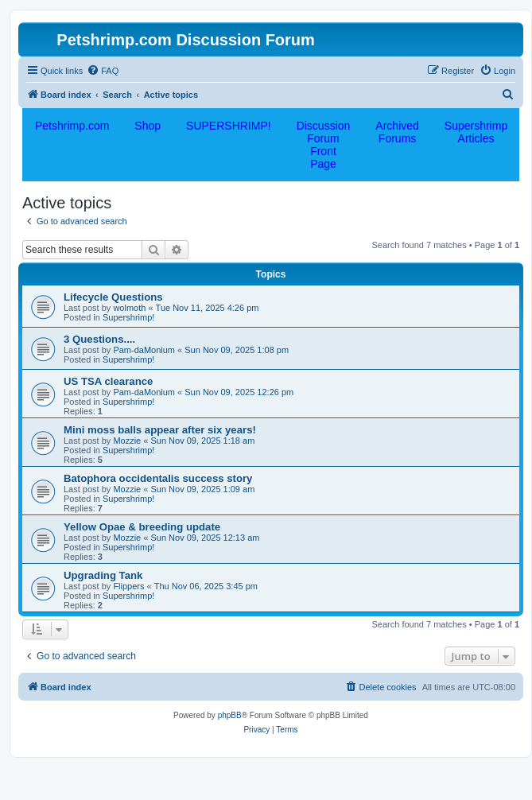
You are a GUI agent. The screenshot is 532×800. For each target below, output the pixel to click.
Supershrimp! (128, 317)
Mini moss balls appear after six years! (160, 430)
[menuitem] (103, 71)
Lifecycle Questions (113, 297)
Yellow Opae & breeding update (142, 527)
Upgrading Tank (103, 575)
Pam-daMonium (144, 350)
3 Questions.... (99, 339)
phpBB (230, 715)
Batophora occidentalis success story (158, 478)
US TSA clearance (108, 381)
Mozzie (127, 441)
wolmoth (129, 308)
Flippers (128, 586)
